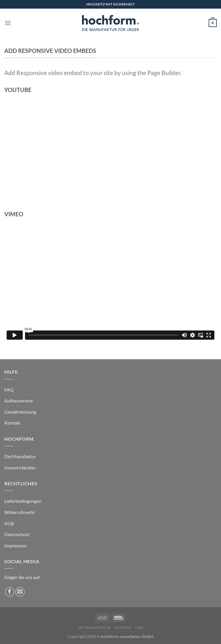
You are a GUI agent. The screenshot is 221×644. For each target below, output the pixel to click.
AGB (9, 523)
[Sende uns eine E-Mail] (20, 592)
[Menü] (8, 23)
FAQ (9, 390)
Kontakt (13, 423)
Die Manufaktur (20, 456)
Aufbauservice (19, 401)
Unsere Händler (20, 468)
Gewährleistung (20, 412)
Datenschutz (17, 534)
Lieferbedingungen (23, 501)
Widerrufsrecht (20, 512)
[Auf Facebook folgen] (10, 592)
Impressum (15, 545)
